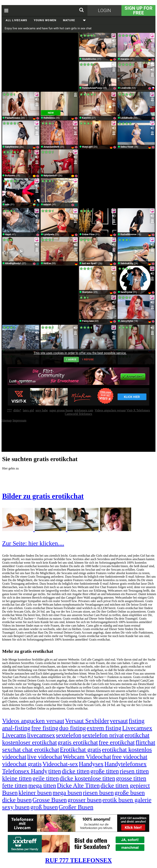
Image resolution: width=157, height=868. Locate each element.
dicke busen (17, 800)
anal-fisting (16, 728)
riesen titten (134, 771)
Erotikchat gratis (80, 750)
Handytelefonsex (125, 764)
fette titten (15, 785)
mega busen (67, 793)
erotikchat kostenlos (127, 750)
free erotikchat (117, 742)
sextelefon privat (103, 735)
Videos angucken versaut (33, 721)
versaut (119, 721)
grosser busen (85, 800)
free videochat (130, 757)
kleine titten (17, 778)
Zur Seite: (15, 543)
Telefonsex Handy (25, 771)
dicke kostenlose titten (87, 778)
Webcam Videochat (87, 757)
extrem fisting (104, 728)
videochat (14, 757)
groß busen (44, 807)
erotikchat (137, 735)
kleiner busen (35, 793)
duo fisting (72, 728)
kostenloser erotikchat (30, 742)
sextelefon (69, 735)
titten (55, 771)
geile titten (46, 778)
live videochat (44, 757)
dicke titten (76, 771)
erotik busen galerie (127, 800)
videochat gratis (22, 764)
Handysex (91, 764)
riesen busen (98, 793)
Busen (10, 793)
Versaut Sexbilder (87, 721)
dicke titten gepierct (125, 785)
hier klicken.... (46, 543)
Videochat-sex (60, 764)
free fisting (45, 728)
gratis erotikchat (78, 742)
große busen (130, 793)
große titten (105, 771)
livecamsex (41, 735)
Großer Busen (76, 807)
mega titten (42, 785)
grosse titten (131, 778)
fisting (137, 721)
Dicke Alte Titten (78, 785)
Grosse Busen (50, 800)
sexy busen (16, 807)
